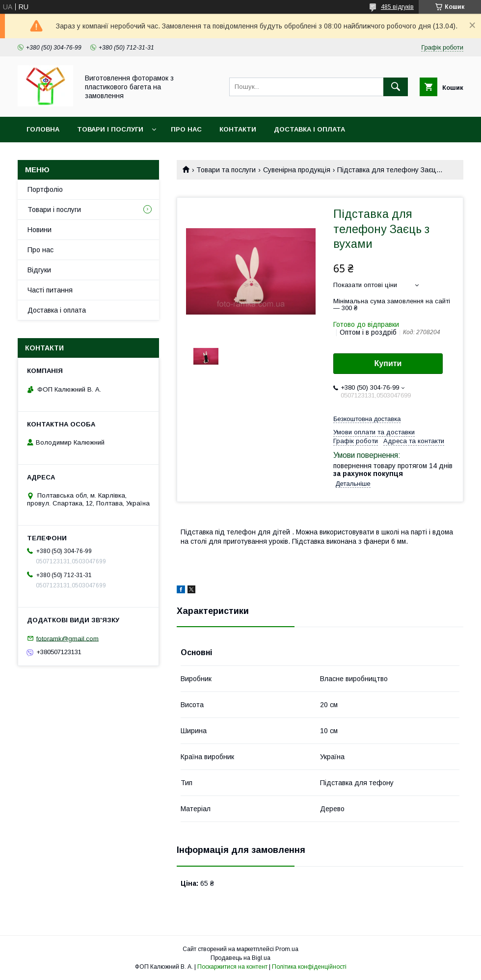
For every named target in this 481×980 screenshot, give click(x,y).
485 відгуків (397, 7)
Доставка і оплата (309, 129)
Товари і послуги (110, 129)
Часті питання (50, 290)
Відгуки (39, 270)
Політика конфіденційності (309, 967)
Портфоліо (45, 189)
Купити (388, 363)
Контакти (238, 129)
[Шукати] (396, 87)
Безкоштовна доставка (367, 419)
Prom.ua (287, 949)
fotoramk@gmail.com (67, 638)
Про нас (186, 129)
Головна (43, 129)
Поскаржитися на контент (232, 967)
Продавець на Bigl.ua (240, 958)
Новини (40, 230)
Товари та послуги (226, 170)
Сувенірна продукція (297, 170)
